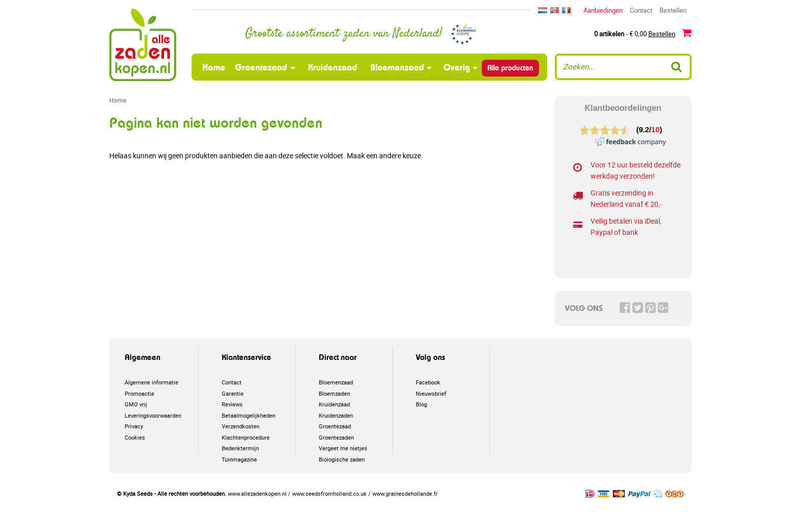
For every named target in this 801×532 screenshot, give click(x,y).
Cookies (135, 437)
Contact (641, 10)
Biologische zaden (342, 459)
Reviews (232, 404)
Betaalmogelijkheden (249, 415)
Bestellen (673, 10)
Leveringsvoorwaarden (153, 415)
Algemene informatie (151, 382)
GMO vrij (136, 404)
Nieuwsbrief (431, 393)
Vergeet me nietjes (343, 448)
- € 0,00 (643, 33)
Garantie (233, 393)
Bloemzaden (334, 393)
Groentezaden (336, 437)
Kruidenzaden (336, 415)
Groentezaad (261, 67)
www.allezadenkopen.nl (257, 493)
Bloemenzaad (397, 67)
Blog (421, 404)
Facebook (428, 382)
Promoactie (139, 393)
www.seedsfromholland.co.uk (329, 493)
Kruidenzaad (333, 67)
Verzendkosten (241, 426)
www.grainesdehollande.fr (405, 493)
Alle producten (510, 68)
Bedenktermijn (240, 448)
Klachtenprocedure (246, 437)
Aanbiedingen (603, 10)
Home (215, 67)
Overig (457, 67)
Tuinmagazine (239, 459)
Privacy (134, 426)
